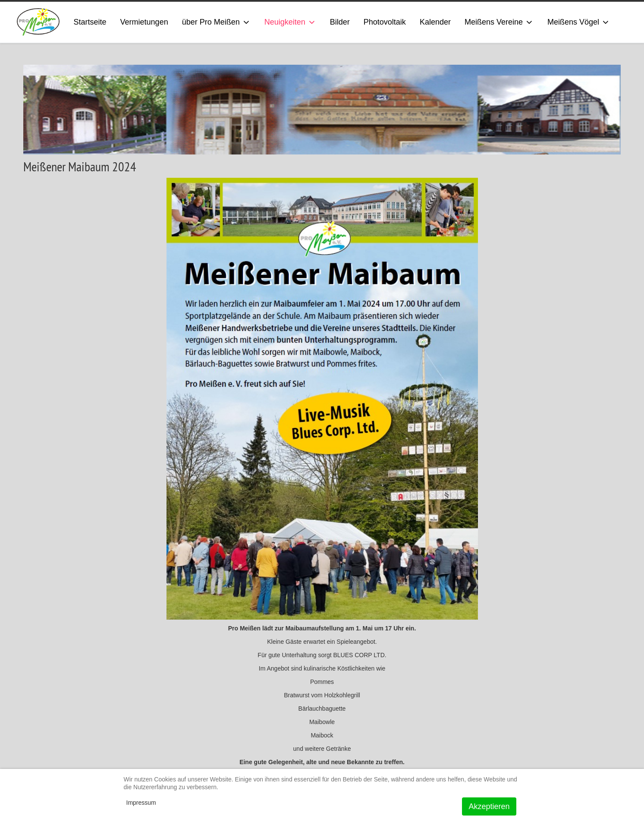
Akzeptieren (489, 806)
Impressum (141, 803)
